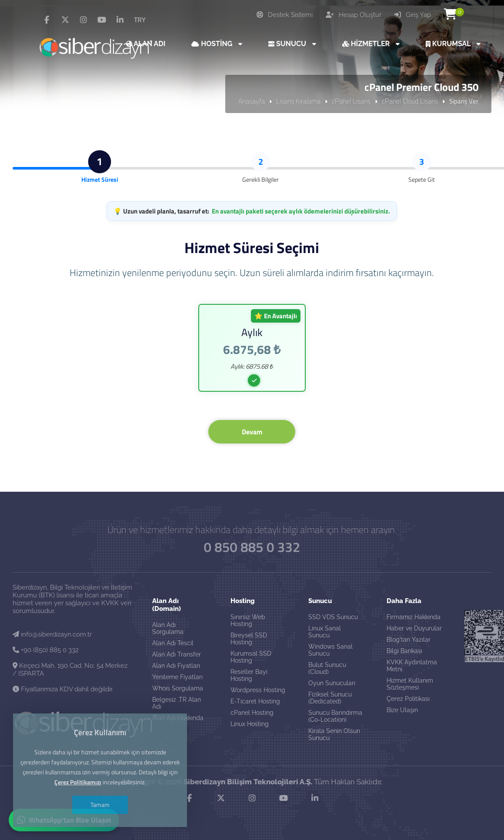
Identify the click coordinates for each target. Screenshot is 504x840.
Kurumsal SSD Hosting (251, 657)
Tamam (100, 805)
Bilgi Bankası (404, 651)
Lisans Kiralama (298, 101)
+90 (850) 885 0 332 (46, 650)
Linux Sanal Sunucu (325, 632)
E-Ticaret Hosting (255, 701)
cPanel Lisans (351, 101)
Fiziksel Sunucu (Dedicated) (330, 698)
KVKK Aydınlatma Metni (412, 666)
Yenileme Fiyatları (177, 677)
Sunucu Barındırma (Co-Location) (335, 716)
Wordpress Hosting (258, 690)
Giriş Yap (413, 15)
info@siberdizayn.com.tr (52, 634)
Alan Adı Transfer (177, 654)
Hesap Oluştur (354, 15)
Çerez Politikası (408, 699)
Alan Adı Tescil (173, 643)
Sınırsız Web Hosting (248, 620)
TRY (140, 20)
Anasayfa (252, 101)
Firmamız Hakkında (414, 617)
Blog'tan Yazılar (409, 640)
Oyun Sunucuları (332, 683)
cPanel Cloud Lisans (410, 101)
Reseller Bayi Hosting (249, 675)
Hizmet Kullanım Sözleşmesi (410, 684)
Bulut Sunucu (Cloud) (327, 668)
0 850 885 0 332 (252, 547)
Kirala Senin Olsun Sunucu (334, 734)
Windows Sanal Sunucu (330, 650)
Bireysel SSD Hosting (249, 639)
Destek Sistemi (285, 15)
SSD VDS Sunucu (333, 617)
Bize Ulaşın (402, 710)
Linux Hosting (250, 724)
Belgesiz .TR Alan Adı (177, 703)
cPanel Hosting (252, 713)
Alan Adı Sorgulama (168, 628)
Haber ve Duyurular (414, 628)
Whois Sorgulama (178, 688)
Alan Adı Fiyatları (176, 666)
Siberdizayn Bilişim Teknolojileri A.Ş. (248, 782)
